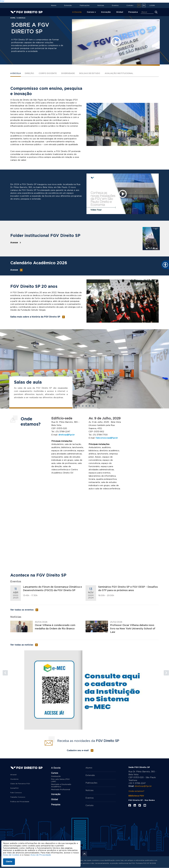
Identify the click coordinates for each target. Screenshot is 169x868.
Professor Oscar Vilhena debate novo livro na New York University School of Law (133, 629)
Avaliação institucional (122, 73)
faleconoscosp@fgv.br (107, 438)
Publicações (85, 5)
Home (13, 18)
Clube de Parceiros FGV (20, 784)
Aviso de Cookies (11, 855)
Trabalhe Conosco (18, 797)
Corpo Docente (49, 73)
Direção (30, 73)
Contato (130, 5)
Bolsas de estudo (92, 73)
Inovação (56, 794)
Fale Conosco (16, 793)
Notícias (101, 5)
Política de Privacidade (20, 802)
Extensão (68, 5)
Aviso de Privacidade (41, 855)
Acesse (14, 243)
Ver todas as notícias (22, 645)
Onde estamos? (136, 791)
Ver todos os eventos (22, 610)
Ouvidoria (14, 779)
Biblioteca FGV (136, 796)
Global (55, 799)
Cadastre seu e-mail (78, 750)
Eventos (115, 5)
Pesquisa (56, 805)
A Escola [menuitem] (77, 12)
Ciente (9, 862)
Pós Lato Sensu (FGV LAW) (60, 780)
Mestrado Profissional (61, 790)
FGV (2, 1)
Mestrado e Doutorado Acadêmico (61, 786)
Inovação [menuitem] (106, 12)
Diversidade (70, 73)
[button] (4, 350)
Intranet (13, 775)
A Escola (16, 73)
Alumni (54, 5)
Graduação (56, 776)
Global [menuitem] (120, 12)
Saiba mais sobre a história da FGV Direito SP (35, 317)
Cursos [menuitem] (91, 12)
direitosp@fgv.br (67, 435)
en (144, 5)
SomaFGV (14, 788)
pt (139, 5)
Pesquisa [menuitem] (133, 12)
